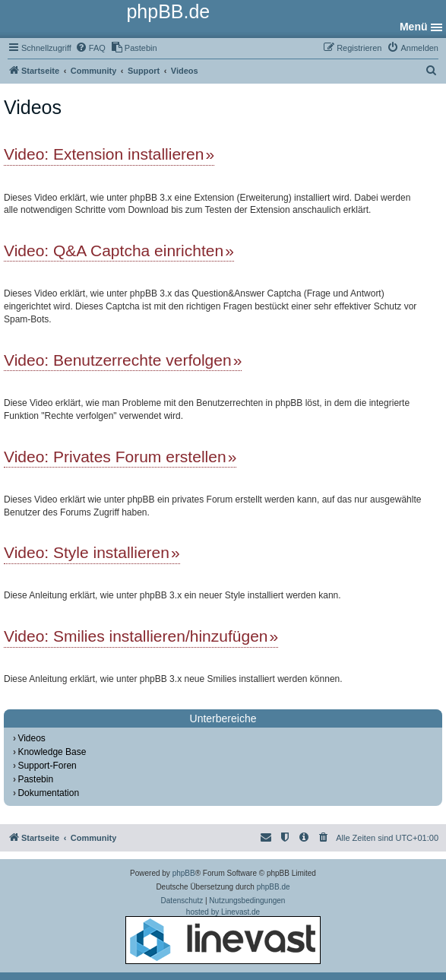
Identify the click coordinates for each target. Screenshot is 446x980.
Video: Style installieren (87, 552)
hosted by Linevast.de (223, 936)
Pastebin (35, 779)
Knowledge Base (52, 752)
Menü (414, 27)
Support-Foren (47, 766)
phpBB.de (274, 887)
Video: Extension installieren (104, 154)
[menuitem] (90, 48)
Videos (31, 738)
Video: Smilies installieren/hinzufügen (136, 636)
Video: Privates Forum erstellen (115, 457)
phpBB (184, 873)
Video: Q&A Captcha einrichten (114, 251)
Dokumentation (48, 793)
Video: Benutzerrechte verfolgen (118, 360)
